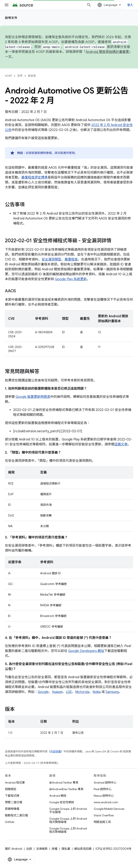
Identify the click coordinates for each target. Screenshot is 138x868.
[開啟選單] (7, 5)
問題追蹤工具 (102, 822)
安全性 (32, 76)
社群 (29, 849)
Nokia (97, 692)
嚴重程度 (71, 259)
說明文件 (11, 18)
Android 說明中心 (105, 783)
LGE (69, 692)
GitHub (10, 822)
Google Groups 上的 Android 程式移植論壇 (68, 830)
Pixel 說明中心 (103, 789)
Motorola (82, 692)
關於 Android (14, 849)
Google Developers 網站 (86, 651)
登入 (130, 5)
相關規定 (11, 789)
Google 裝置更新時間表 (33, 397)
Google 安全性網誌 (62, 802)
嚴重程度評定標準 (34, 177)
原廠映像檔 (12, 809)
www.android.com (106, 802)
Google (43, 692)
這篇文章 (121, 444)
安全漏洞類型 (51, 259)
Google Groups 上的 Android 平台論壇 (68, 810)
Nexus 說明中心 (104, 796)
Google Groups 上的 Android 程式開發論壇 (68, 820)
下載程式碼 (12, 796)
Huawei (57, 692)
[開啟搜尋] (89, 5)
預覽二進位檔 (14, 802)
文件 (20, 76)
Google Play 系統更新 (71, 279)
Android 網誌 (58, 796)
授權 (55, 849)
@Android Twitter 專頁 (64, 783)
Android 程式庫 (15, 783)
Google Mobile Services (109, 809)
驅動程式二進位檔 (16, 815)
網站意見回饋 (83, 849)
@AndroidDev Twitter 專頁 (66, 789)
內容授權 (56, 751)
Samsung (112, 692)
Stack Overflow (104, 815)
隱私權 (66, 849)
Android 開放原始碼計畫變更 (107, 52)
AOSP (8, 76)
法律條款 (42, 849)
